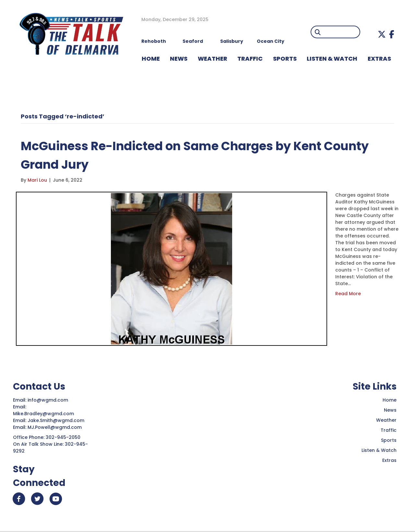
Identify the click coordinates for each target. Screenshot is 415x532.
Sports (285, 59)
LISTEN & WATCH (332, 59)
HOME (151, 59)
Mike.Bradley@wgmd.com (43, 414)
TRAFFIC (250, 59)
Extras (389, 460)
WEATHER (213, 59)
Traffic (389, 430)
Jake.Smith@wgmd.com (57, 420)
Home (390, 400)
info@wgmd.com (48, 400)
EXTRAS (379, 59)
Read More (348, 294)
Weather (386, 420)
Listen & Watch (379, 450)
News (390, 410)
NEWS (179, 59)
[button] (382, 34)
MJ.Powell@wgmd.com (56, 427)
